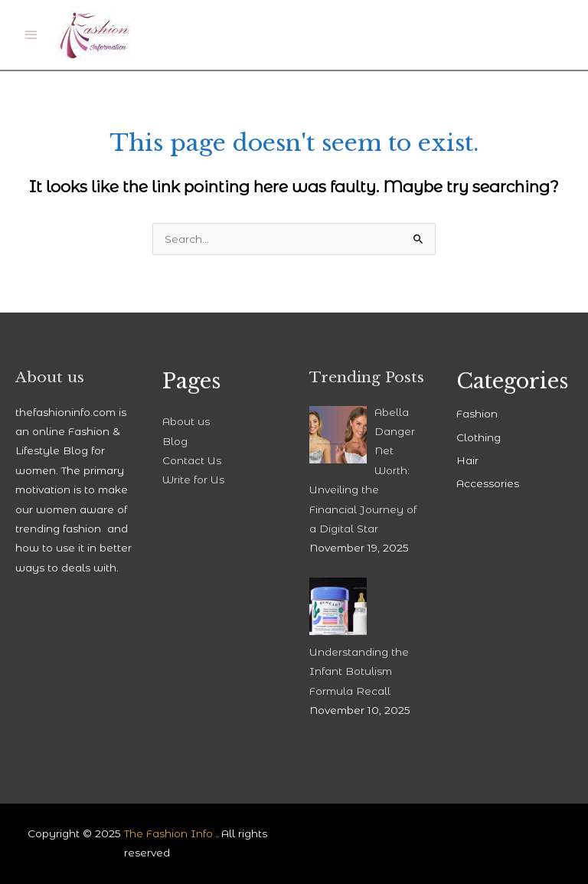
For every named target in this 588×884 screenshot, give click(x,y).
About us (186, 421)
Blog (175, 441)
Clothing (479, 437)
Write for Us (193, 480)
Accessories (488, 483)
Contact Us (192, 460)
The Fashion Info (168, 833)
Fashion (477, 414)
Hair (467, 460)
